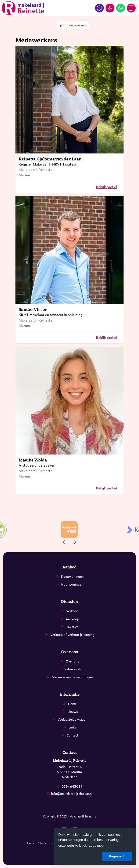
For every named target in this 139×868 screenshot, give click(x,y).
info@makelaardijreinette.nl (72, 793)
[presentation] (64, 542)
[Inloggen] (99, 8)
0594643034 (72, 786)
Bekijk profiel (107, 187)
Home (31, 843)
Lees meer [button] (97, 845)
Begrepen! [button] (117, 856)
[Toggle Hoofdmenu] (131, 8)
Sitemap (43, 843)
